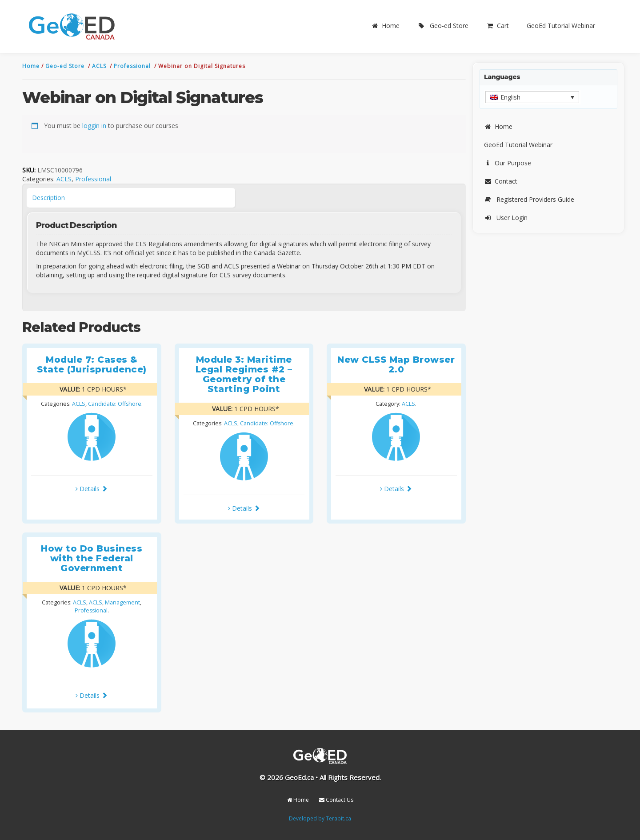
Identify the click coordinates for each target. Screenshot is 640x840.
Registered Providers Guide (529, 199)
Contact (501, 181)
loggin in (94, 126)
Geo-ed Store (443, 26)
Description (48, 198)
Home (385, 26)
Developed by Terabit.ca (320, 818)
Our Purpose (508, 163)
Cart (498, 26)
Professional (133, 66)
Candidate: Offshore (115, 404)
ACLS (100, 66)
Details (92, 489)
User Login (506, 218)
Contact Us (336, 800)
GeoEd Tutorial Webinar (561, 26)
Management (122, 602)
